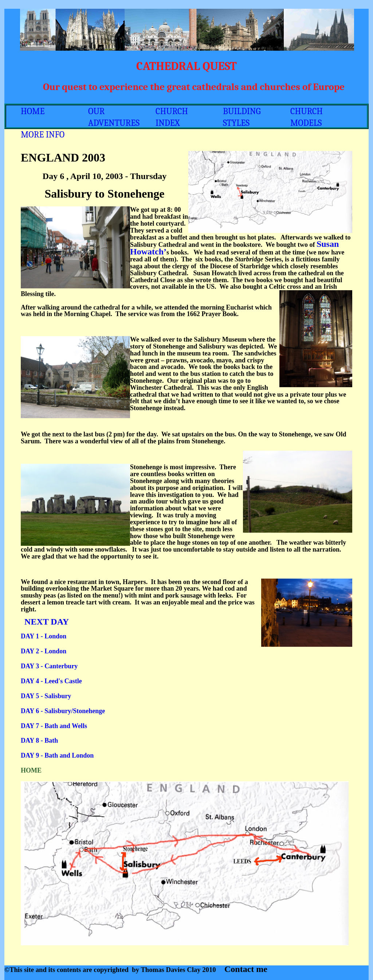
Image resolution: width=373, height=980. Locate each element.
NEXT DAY (46, 622)
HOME (33, 111)
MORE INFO (43, 135)
